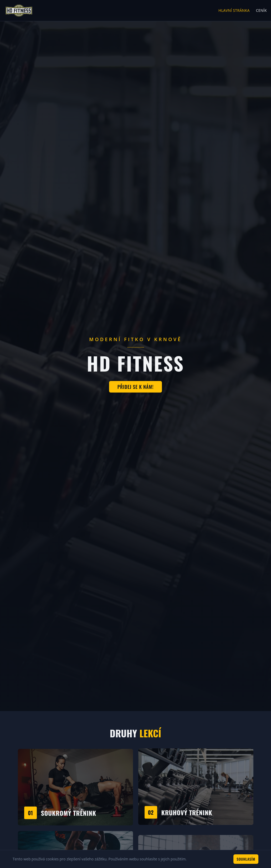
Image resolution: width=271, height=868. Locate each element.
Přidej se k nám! (136, 387)
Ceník (261, 10)
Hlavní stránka (234, 10)
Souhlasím (246, 859)
